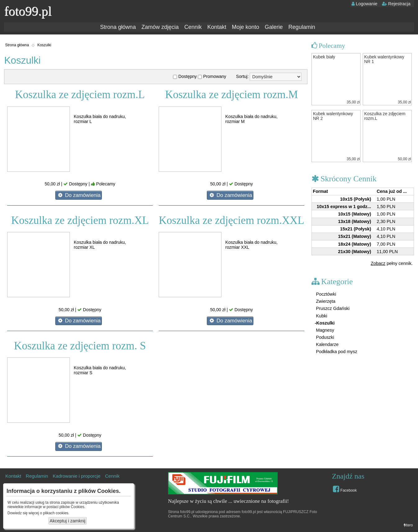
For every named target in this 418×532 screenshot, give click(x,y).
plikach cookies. (56, 513)
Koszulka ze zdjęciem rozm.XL (80, 220)
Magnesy (325, 330)
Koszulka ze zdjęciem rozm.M (232, 95)
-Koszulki (325, 323)
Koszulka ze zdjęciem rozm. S (80, 346)
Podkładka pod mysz (336, 352)
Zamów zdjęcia (160, 27)
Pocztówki (326, 294)
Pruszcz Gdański (332, 308)
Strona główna (118, 27)
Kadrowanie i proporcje (77, 476)
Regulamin (302, 27)
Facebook (345, 489)
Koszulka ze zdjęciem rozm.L (80, 95)
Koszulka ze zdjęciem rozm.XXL (231, 220)
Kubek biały (324, 57)
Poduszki (325, 337)
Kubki (321, 316)
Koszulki (44, 45)
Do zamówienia (79, 195)
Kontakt (217, 27)
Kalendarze (327, 344)
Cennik (193, 27)
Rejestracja (396, 4)
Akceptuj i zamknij (68, 521)
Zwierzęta (325, 301)
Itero (408, 525)
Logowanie (365, 4)
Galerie (274, 27)
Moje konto (246, 27)
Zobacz (378, 263)
